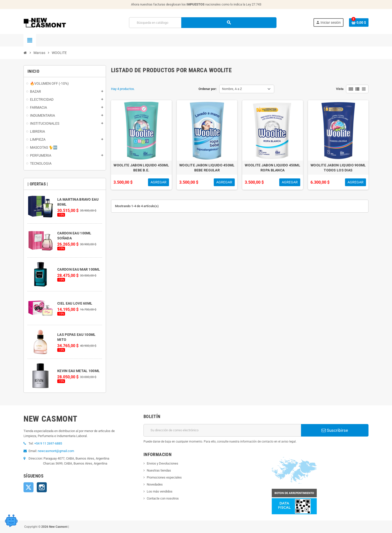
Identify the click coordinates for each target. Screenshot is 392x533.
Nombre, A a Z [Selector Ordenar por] (232, 89)
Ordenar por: (208, 89)
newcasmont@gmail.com (56, 451)
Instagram (42, 487)
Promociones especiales (164, 477)
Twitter (28, 487)
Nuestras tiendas (159, 470)
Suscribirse (335, 430)
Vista (340, 89)
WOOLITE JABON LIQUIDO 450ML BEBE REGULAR (207, 168)
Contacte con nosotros (163, 498)
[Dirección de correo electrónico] (222, 430)
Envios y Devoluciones (162, 463)
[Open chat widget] (11, 519)
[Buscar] (203, 23)
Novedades (155, 484)
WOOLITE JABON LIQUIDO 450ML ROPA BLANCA (272, 168)
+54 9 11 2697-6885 (48, 443)
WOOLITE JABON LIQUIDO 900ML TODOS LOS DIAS (338, 168)
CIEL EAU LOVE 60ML (75, 303)
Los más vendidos (160, 491)
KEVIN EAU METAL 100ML (78, 371)
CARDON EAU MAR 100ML (79, 269)
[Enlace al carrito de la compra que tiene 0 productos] (359, 22)
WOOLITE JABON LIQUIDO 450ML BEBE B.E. (141, 168)
